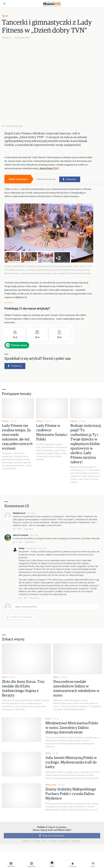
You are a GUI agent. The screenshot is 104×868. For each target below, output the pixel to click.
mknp (22, 548)
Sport (5, 16)
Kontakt (36, 841)
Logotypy (53, 841)
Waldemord (19, 513)
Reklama (27, 841)
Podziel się (14, 366)
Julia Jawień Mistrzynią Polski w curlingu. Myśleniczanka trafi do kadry (71, 762)
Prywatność (64, 841)
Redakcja (6, 38)
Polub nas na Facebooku (51, 836)
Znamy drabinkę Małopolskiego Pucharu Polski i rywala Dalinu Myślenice (71, 794)
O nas (44, 841)
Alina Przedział (20, 535)
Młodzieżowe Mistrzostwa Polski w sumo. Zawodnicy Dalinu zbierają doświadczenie (72, 728)
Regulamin (76, 841)
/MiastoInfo (69, 179)
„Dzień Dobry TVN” (49, 169)
